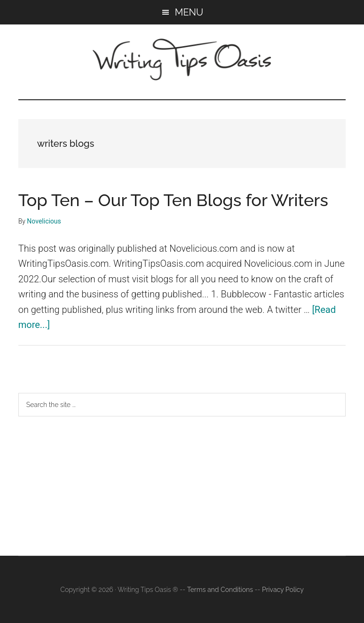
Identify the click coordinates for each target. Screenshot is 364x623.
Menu (189, 12)
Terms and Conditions (220, 590)
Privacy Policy (283, 590)
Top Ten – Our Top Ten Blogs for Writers (173, 200)
